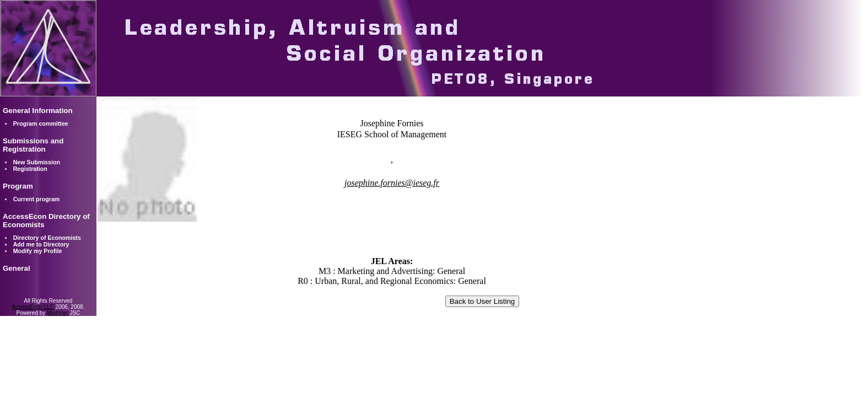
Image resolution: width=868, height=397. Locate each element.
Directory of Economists (47, 238)
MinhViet (58, 313)
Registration (30, 169)
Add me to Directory (41, 244)
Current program (37, 199)
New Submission (37, 162)
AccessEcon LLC (33, 307)
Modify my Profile (38, 251)
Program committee (41, 124)
